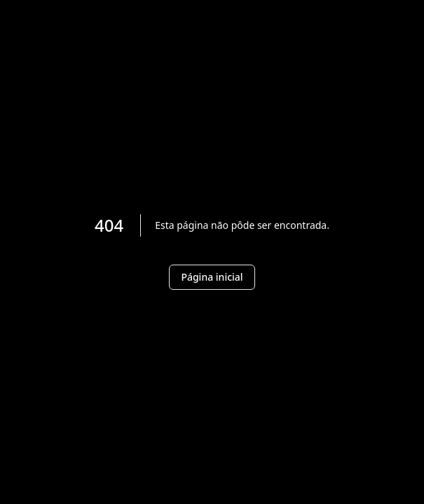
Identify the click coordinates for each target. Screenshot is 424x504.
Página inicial (212, 277)
